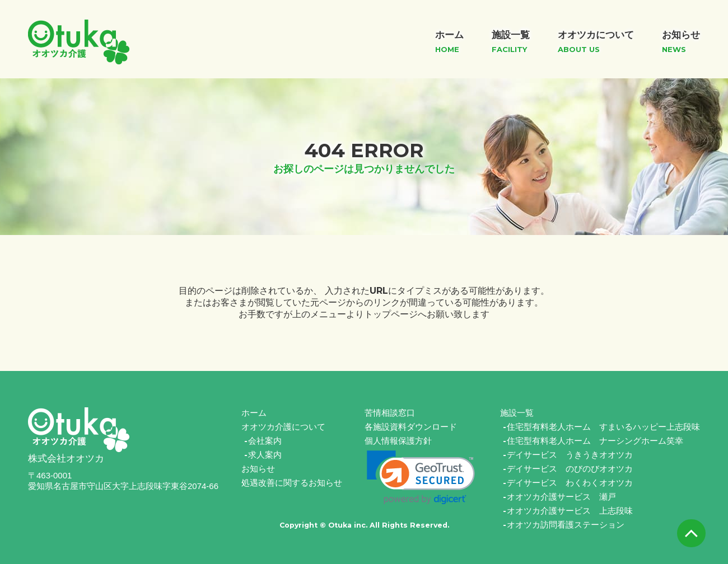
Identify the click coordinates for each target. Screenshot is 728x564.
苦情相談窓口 (390, 413)
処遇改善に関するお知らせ (292, 483)
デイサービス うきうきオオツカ (570, 455)
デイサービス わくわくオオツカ (570, 483)
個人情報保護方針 (398, 441)
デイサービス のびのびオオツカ (570, 469)
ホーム (254, 413)
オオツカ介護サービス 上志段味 (570, 511)
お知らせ (258, 469)
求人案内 (265, 455)
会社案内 (265, 441)
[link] (421, 478)
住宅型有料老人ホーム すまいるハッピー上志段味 (603, 427)
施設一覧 (517, 413)
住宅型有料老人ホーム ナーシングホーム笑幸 (595, 441)
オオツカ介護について (283, 427)
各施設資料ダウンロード (411, 427)
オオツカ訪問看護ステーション (566, 525)
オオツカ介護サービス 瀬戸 (561, 497)
